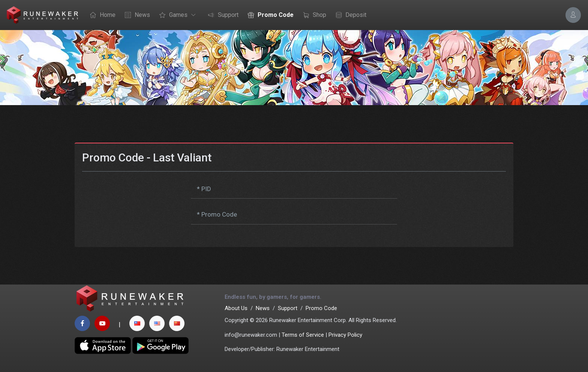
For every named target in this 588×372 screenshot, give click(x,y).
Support (221, 15)
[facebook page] (82, 323)
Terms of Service (303, 335)
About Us (236, 308)
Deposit (349, 15)
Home (101, 15)
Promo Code (269, 15)
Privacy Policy (345, 335)
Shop (313, 15)
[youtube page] (102, 323)
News (136, 15)
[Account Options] (573, 15)
